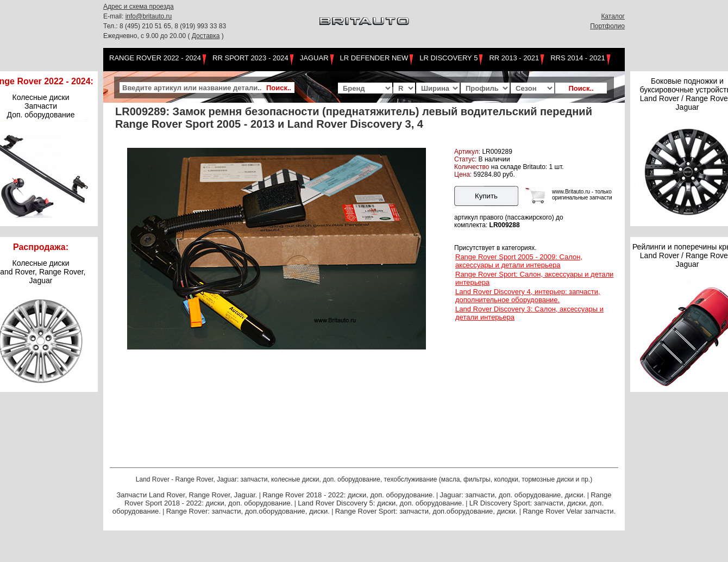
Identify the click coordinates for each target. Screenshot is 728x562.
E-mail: (114, 16)
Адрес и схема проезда (139, 7)
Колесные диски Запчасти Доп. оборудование (41, 106)
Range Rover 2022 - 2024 (155, 58)
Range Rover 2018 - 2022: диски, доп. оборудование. (349, 495)
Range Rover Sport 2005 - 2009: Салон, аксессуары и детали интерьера (519, 261)
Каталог (613, 16)
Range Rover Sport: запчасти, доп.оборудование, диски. (426, 511)
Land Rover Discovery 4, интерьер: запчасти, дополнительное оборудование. (528, 296)
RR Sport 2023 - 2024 (250, 58)
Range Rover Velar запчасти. (569, 511)
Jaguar (314, 58)
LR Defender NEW (374, 58)
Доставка (206, 36)
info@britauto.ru (149, 16)
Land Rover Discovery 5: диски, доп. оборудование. (381, 503)
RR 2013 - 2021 (514, 58)
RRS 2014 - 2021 (578, 58)
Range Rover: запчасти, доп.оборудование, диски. (248, 511)
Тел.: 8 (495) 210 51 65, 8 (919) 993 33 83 (165, 26)
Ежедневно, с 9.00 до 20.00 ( (148, 36)
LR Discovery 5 (448, 58)
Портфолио (607, 26)
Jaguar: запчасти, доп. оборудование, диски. (513, 495)
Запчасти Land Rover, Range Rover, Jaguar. (187, 495)
